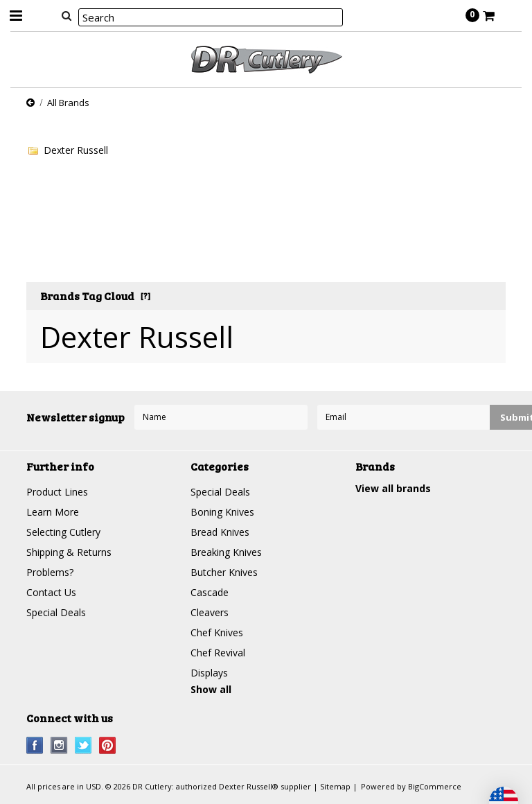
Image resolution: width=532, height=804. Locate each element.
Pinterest (108, 745)
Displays (209, 673)
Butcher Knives (224, 572)
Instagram (59, 745)
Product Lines (57, 492)
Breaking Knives (226, 552)
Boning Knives (222, 512)
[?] (145, 295)
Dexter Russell (76, 150)
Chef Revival (218, 653)
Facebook (35, 745)
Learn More (53, 512)
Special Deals (56, 612)
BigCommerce (435, 786)
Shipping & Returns (69, 552)
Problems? (50, 572)
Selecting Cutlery (63, 532)
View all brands (393, 488)
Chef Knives (217, 632)
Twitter (83, 745)
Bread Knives (220, 532)
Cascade (210, 592)
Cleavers (210, 612)
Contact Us (51, 592)
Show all (211, 689)
